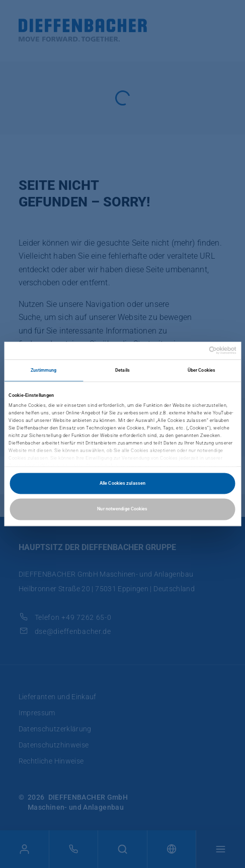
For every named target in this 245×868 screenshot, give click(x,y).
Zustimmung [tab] (44, 370)
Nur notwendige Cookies (122, 509)
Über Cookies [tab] (201, 370)
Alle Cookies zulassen (122, 483)
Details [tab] (122, 370)
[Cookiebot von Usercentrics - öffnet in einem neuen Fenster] (192, 351)
